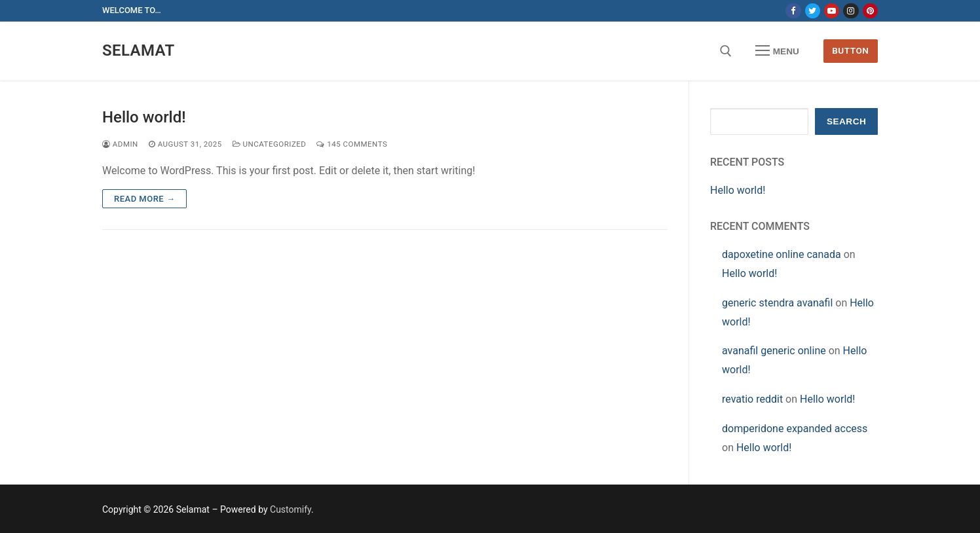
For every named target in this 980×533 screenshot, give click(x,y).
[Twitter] (813, 11)
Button (850, 50)
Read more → (144, 199)
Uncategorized (270, 144)
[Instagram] (851, 11)
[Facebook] (793, 11)
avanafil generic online (774, 351)
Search (846, 121)
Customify (291, 509)
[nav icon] (778, 51)
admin (120, 144)
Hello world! (144, 117)
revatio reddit (752, 399)
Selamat (139, 50)
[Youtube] (832, 11)
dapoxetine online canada (782, 254)
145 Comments (352, 144)
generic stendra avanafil (777, 303)
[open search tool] (726, 51)
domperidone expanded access (795, 429)
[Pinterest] (870, 11)
